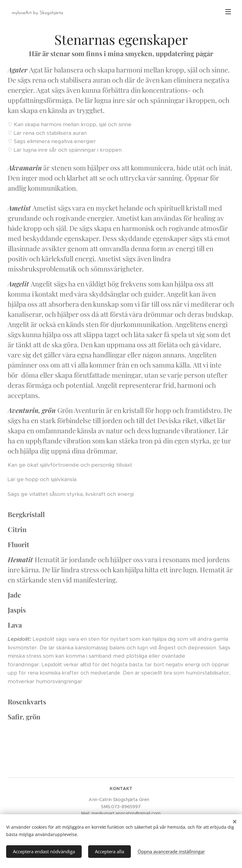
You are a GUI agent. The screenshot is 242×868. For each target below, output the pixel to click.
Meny (228, 12)
